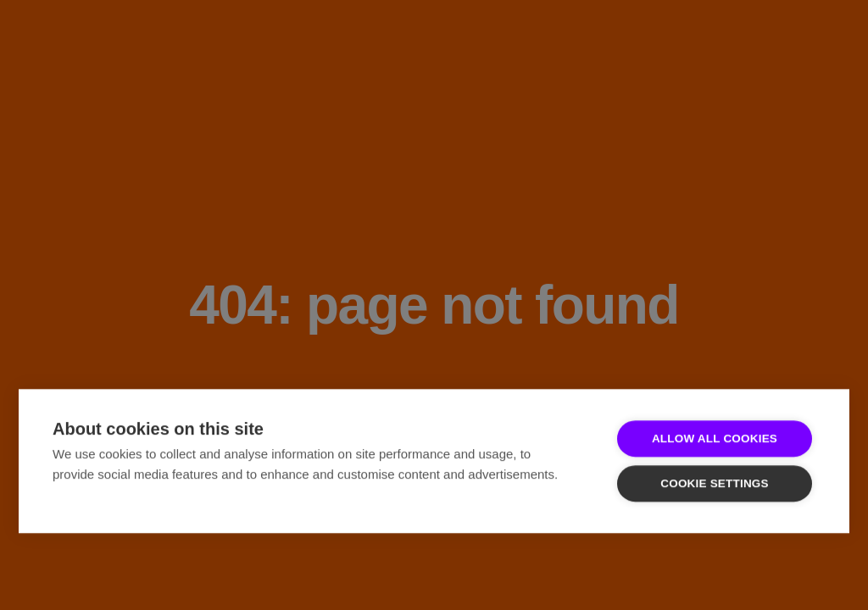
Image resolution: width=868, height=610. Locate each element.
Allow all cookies (715, 438)
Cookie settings (715, 483)
